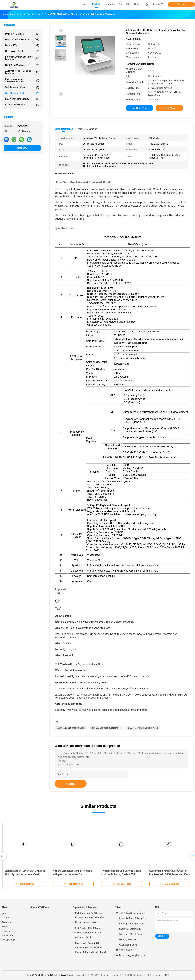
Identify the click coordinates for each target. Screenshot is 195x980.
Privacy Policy (8, 940)
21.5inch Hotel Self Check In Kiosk (143, 728)
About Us (6, 922)
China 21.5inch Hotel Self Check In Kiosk (46, 975)
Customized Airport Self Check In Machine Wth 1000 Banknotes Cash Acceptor (170, 874)
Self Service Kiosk (22, 51)
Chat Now (181, 4)
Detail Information (64, 129)
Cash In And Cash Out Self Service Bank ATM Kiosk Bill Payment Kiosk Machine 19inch (91, 948)
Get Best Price (140, 108)
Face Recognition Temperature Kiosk (22, 80)
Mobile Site (7, 935)
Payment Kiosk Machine (22, 40)
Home (5, 913)
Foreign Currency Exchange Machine (22, 58)
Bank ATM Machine (22, 65)
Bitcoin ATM (22, 45)
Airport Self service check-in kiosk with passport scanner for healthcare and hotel (72, 874)
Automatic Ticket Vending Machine (22, 72)
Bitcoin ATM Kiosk (22, 34)
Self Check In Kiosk (22, 93)
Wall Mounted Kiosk (22, 87)
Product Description (87, 129)
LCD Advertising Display (22, 99)
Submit (71, 784)
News (4, 927)
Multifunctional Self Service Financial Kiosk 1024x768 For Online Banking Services (90, 918)
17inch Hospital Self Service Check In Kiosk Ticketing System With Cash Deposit (121, 874)
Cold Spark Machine (22, 105)
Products (6, 918)
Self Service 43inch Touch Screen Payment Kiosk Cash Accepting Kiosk (89, 933)
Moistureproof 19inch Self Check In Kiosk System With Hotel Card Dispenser (25, 874)
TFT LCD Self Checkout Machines (106, 728)
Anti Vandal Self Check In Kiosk (71, 728)
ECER (167, 975)
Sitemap (6, 931)
